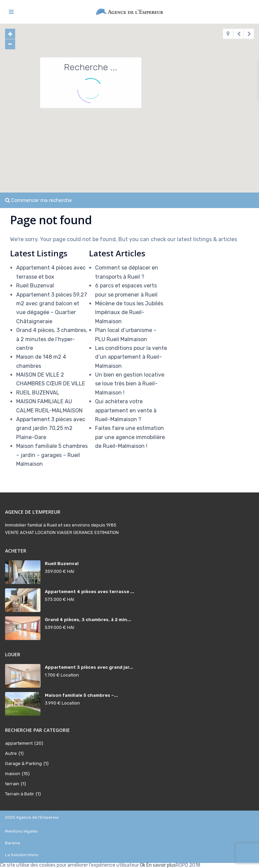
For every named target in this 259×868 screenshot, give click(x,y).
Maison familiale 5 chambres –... (81, 695)
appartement (19, 743)
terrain (12, 784)
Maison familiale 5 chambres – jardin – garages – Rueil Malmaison (52, 455)
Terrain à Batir (20, 794)
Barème (13, 843)
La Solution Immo (22, 855)
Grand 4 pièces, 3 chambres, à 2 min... (88, 620)
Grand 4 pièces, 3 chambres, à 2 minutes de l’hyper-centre (52, 339)
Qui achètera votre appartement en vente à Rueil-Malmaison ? (126, 410)
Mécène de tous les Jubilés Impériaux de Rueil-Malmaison (129, 312)
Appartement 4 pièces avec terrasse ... (90, 592)
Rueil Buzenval (35, 286)
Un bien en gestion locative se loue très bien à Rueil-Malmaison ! (130, 384)
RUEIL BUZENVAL (38, 393)
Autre (11, 753)
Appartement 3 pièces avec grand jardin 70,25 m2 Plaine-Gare (51, 428)
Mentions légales (21, 831)
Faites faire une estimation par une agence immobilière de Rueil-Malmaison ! (130, 437)
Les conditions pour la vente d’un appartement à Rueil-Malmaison (131, 357)
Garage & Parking (23, 763)
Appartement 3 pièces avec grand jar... (89, 667)
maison (13, 774)
